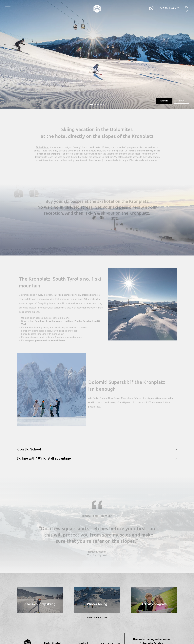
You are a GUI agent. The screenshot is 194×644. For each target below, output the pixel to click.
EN (187, 7)
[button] (8, 8)
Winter (97, 617)
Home (90, 617)
